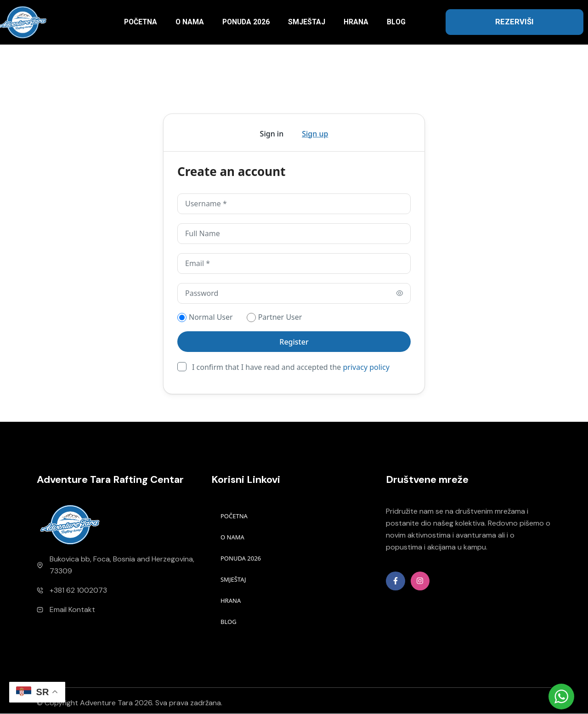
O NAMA (190, 22)
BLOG (396, 22)
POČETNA (141, 22)
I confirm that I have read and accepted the (291, 367)
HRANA (356, 22)
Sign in (272, 134)
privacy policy (366, 367)
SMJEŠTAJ (307, 22)
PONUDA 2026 (246, 22)
